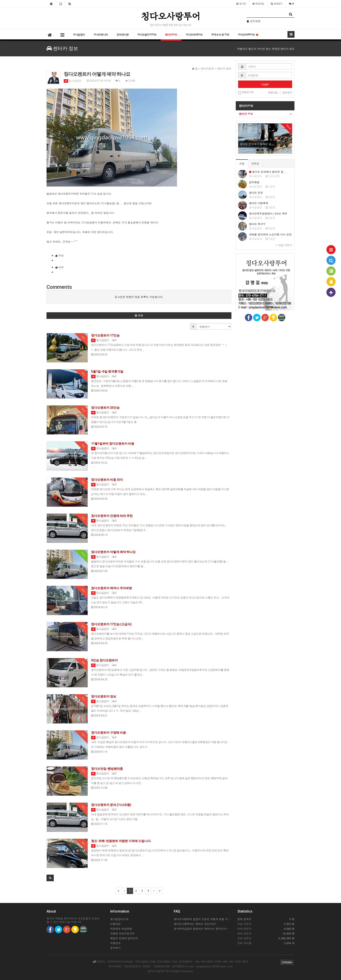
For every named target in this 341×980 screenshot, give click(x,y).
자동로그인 (246, 92)
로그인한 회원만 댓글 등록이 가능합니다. (139, 297)
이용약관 (115, 924)
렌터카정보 (171, 34)
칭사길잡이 (79, 34)
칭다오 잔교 (256, 192)
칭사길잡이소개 (119, 919)
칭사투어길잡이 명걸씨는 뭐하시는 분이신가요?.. (202, 929)
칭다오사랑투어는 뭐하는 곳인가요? (195, 924)
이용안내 (115, 943)
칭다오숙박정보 (194, 34)
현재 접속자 (244, 919)
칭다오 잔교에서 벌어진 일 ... (268, 172)
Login (265, 84)
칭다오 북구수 (257, 224)
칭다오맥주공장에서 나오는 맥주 (268, 213)
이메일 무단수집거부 (122, 933)
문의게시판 (123, 34)
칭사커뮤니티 (101, 34)
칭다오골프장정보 (147, 34)
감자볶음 (254, 182)
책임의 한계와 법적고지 (124, 938)
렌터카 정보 (246, 114)
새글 (242, 163)
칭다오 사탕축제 (259, 203)
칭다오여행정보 (248, 34)
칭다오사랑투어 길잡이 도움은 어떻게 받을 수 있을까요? (202, 919)
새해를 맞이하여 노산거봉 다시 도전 (270, 234)
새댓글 (255, 163)
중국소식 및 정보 (220, 34)
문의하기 (115, 948)
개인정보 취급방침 (121, 929)
